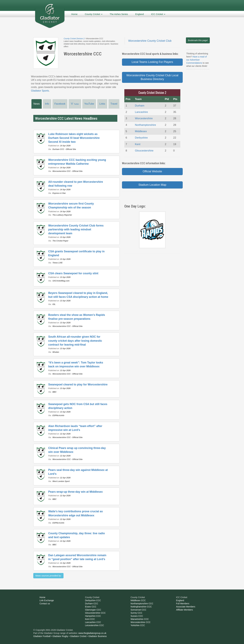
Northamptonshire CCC (142, 604)
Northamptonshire (145, 125)
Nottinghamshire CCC (141, 607)
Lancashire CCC (93, 622)
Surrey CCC (136, 613)
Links (102, 104)
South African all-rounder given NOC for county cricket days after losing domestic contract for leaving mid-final (75, 341)
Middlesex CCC (138, 600)
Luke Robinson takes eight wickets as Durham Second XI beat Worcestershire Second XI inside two (74, 138)
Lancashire (141, 112)
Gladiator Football (42, 636)
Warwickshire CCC (140, 619)
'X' (75, 104)
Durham (140, 106)
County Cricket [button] (94, 14)
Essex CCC (91, 607)
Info (47, 104)
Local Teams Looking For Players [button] (152, 62)
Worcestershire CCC (141, 622)
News (37, 104)
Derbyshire (141, 138)
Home (74, 14)
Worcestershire (144, 118)
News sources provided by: (48, 576)
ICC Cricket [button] (158, 14)
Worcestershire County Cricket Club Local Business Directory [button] (152, 77)
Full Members (183, 604)
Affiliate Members (185, 610)
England (140, 14)
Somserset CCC (138, 610)
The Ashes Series (119, 14)
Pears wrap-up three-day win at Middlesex (75, 492)
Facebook (60, 104)
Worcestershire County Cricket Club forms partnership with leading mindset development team (76, 229)
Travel (114, 104)
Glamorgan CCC (93, 610)
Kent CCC (90, 619)
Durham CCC (92, 604)
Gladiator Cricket (78, 636)
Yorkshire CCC (138, 625)
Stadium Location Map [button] (152, 185)
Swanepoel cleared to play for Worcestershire (78, 385)
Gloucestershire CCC (95, 613)
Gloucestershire (144, 151)
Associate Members (186, 607)
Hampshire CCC (93, 616)
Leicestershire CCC (95, 625)
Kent (138, 144)
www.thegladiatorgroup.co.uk (92, 633)
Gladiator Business (98, 636)
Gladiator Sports (40, 91)
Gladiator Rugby (60, 636)
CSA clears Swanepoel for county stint (73, 273)
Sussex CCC (137, 616)
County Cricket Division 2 (74, 39)
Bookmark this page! (198, 40)
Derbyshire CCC (93, 600)
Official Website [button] (152, 171)
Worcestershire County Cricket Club (150, 41)
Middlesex (141, 131)
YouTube (89, 104)
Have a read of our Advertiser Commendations (197, 60)
